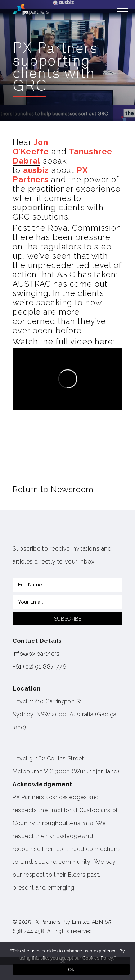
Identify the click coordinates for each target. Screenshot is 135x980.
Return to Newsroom (53, 489)
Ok (71, 969)
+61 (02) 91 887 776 (39, 667)
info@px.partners (36, 654)
